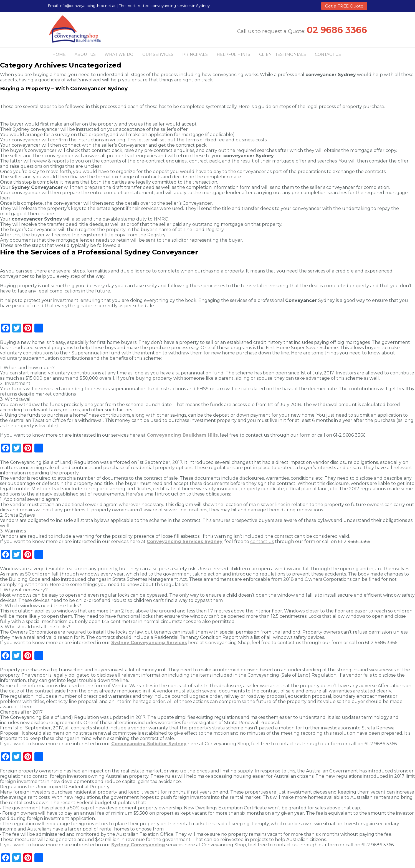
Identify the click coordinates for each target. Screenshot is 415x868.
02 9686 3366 (337, 30)
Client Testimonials (283, 54)
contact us (262, 541)
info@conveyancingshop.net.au (88, 6)
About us (85, 54)
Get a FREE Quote (344, 6)
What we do (119, 54)
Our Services (158, 54)
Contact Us (328, 54)
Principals (195, 54)
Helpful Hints (233, 54)
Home (59, 54)
